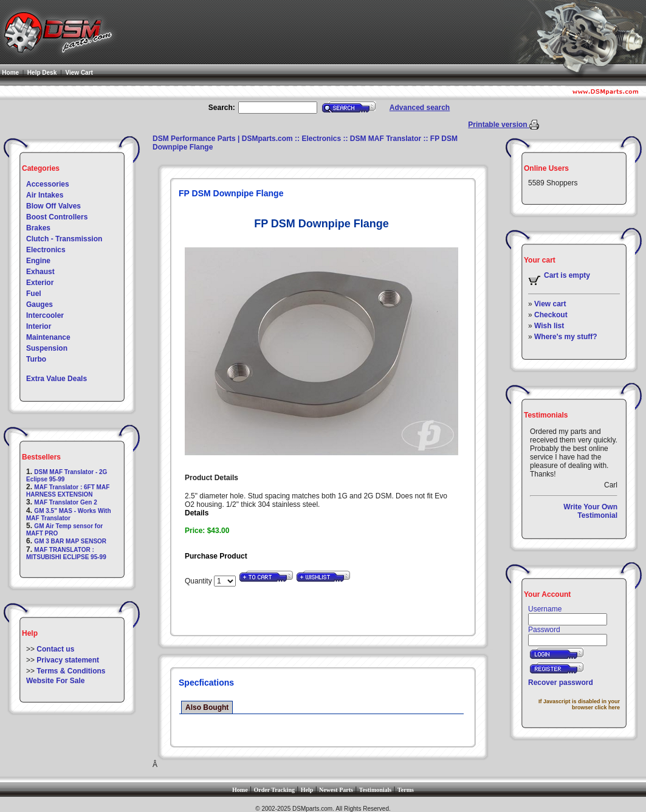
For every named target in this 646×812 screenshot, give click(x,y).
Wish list (549, 326)
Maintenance (48, 337)
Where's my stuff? (566, 337)
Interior (39, 326)
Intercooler (45, 315)
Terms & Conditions (71, 671)
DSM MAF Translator (386, 139)
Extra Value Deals (57, 379)
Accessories (48, 184)
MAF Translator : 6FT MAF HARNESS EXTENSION (68, 491)
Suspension (47, 348)
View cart (550, 304)
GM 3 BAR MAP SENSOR (70, 541)
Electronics (46, 250)
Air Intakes (45, 195)
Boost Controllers (57, 217)
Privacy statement (68, 660)
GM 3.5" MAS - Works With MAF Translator (69, 514)
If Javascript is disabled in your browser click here (579, 704)
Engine (38, 261)
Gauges (40, 304)
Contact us (55, 649)
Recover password (561, 683)
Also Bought (207, 707)
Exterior (40, 283)
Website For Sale (55, 681)
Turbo (36, 359)
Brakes (38, 228)
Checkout (551, 315)
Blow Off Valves (53, 206)
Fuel (34, 294)
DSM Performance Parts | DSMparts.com (223, 139)
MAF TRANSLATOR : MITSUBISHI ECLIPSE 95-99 (66, 553)
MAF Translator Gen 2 (65, 502)
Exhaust (40, 272)
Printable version (499, 125)
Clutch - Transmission (64, 239)
